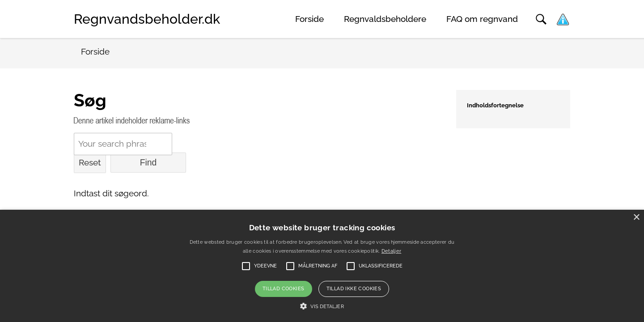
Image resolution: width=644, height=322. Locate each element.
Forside (309, 19)
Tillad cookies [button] (284, 289)
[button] (322, 306)
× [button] (636, 218)
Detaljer (391, 251)
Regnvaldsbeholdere (385, 19)
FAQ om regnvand (482, 19)
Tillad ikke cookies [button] (354, 289)
